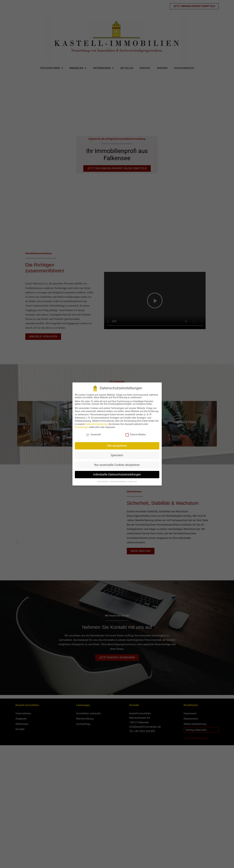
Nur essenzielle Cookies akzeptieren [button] (117, 465)
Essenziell (93, 434)
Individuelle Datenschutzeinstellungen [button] (117, 474)
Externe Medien (136, 434)
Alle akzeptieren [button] (117, 446)
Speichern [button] (117, 455)
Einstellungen (82, 427)
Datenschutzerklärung (96, 424)
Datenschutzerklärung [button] (118, 482)
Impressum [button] (133, 482)
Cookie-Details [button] (103, 482)
